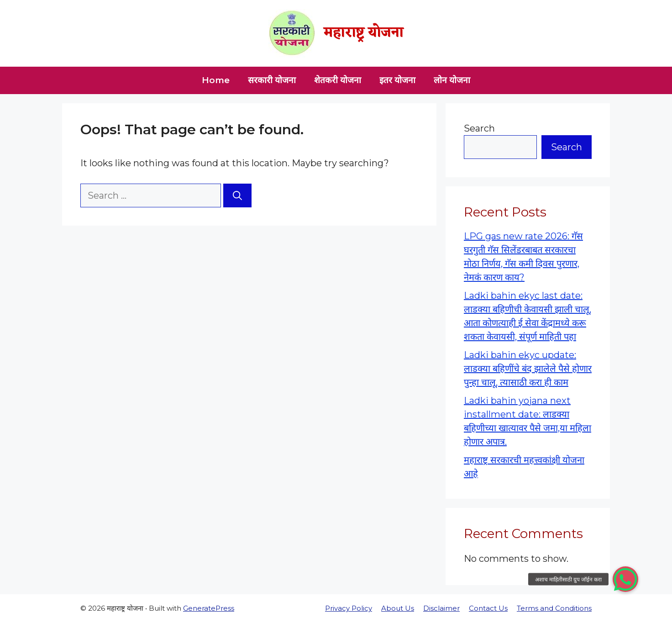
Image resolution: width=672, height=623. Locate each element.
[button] (625, 579)
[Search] (237, 195)
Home (216, 80)
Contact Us (488, 608)
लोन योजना (452, 80)
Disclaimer (441, 608)
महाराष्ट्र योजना (364, 33)
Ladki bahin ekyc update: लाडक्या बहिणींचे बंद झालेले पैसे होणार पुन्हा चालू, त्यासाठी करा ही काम (528, 369)
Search (479, 128)
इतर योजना (397, 80)
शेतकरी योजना (338, 80)
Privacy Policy (349, 608)
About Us (398, 608)
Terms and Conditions (554, 608)
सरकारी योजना (272, 80)
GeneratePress (209, 608)
